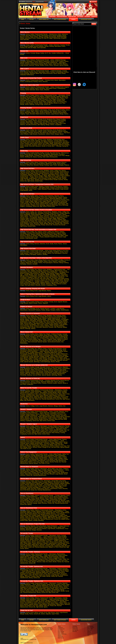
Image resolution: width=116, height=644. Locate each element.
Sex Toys (43, 277)
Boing (36, 162)
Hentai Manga (90, 626)
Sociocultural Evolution (54, 342)
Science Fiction (59, 281)
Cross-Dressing (25, 73)
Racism (22, 328)
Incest (51, 216)
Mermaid (66, 280)
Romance (42, 63)
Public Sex (37, 277)
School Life (47, 104)
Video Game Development (50, 157)
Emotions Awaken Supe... (60, 220)
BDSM (59, 37)
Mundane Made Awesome (37, 114)
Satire (46, 350)
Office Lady (62, 123)
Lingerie (61, 61)
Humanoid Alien (30, 395)
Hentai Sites (60, 637)
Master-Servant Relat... (35, 174)
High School (33, 164)
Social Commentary (45, 355)
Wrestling (41, 520)
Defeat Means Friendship (32, 474)
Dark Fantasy (34, 143)
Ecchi (50, 36)
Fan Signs (89, 630)
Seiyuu (35, 157)
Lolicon (49, 296)
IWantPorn (60, 635)
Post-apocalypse (48, 263)
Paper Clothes (34, 37)
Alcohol (45, 145)
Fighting (59, 97)
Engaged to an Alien (32, 394)
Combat (35, 520)
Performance (30, 75)
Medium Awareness (44, 61)
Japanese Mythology (52, 205)
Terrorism (36, 224)
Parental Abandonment (43, 360)
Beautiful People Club (48, 189)
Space (22, 546)
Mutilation (49, 140)
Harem (32, 63)
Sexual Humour (35, 279)
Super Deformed (44, 351)
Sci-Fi (46, 53)
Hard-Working (44, 156)
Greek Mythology (45, 362)
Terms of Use (30, 643)
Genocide (32, 146)
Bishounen (23, 446)
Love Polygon (52, 99)
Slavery (33, 328)
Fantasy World (53, 204)
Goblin (47, 143)
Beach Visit (39, 73)
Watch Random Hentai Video (91, 628)
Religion (23, 206)
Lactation (47, 276)
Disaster (57, 224)
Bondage (64, 37)
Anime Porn (60, 630)
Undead (22, 220)
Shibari (22, 38)
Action (59, 34)
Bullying (32, 104)
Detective (42, 244)
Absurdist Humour (31, 36)
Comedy (23, 36)
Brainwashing (35, 317)
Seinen (27, 104)
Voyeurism (61, 122)
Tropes (50, 64)
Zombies (45, 254)
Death (22, 146)
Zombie (52, 281)
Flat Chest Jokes (25, 142)
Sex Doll (49, 277)
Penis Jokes (30, 123)
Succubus (37, 280)
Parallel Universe (58, 180)
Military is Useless (62, 339)
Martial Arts (65, 97)
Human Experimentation (60, 113)
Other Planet (51, 518)
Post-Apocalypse (57, 253)
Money (31, 578)
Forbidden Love (37, 587)
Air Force (56, 547)
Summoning (49, 100)
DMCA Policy (23, 643)
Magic (51, 38)
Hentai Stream (61, 631)
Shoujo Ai (53, 217)
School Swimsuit (30, 90)
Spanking (40, 217)
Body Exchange (48, 398)
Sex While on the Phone (50, 122)
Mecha (46, 64)
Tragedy (49, 102)
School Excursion (48, 73)
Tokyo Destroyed (32, 342)
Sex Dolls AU (75, 630)
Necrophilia (61, 276)
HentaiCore (60, 628)
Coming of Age (39, 104)
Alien (54, 100)
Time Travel (40, 325)
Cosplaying (58, 125)
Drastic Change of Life (32, 205)
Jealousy (32, 225)
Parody (39, 36)
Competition (53, 413)
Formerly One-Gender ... (60, 225)
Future (51, 65)
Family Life (32, 360)
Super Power (43, 102)
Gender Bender (29, 275)
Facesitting (33, 321)
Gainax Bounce (55, 98)
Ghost (27, 220)
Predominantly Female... (42, 34)
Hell (67, 204)
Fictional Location (61, 284)
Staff (88, 635)
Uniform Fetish (50, 134)
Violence (33, 60)
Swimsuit (31, 65)
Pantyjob (40, 122)
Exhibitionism (33, 276)
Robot (22, 282)
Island (59, 73)
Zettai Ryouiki (62, 431)
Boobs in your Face (60, 103)
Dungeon (64, 38)
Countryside (28, 145)
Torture (46, 325)
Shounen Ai (35, 541)
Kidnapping (55, 145)
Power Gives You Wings (46, 445)
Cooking (35, 359)
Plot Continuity (57, 316)
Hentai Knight (61, 633)
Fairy (49, 280)
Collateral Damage (60, 60)
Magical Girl (43, 539)
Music (22, 400)
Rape (22, 323)
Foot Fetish (60, 358)
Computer (37, 156)
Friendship (53, 360)
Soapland (30, 277)
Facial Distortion (48, 130)
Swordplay (29, 61)
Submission (64, 275)
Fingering (40, 276)
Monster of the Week (51, 414)
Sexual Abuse (61, 99)
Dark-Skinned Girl (25, 284)
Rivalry (64, 73)
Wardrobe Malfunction (56, 199)
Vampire (47, 281)
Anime (28, 34)
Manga (38, 53)
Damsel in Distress (64, 145)
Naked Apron (38, 253)
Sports (30, 520)
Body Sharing (57, 398)
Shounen (56, 65)
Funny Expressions (56, 367)
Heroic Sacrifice (39, 177)
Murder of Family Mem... (49, 146)
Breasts (65, 64)
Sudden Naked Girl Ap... (54, 318)
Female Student (39, 103)
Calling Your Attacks (38, 97)
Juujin (22, 180)
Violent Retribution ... (37, 214)
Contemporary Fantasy (36, 64)
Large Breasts (24, 65)
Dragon (41, 176)
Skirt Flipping (53, 111)
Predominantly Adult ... (59, 140)
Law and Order (37, 375)
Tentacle (37, 180)
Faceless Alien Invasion (56, 338)
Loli (25, 180)
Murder (26, 146)
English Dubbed (35, 153)
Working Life (28, 157)
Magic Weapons (47, 201)
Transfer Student (40, 65)
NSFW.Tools (75, 629)
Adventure (65, 34)
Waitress (23, 125)
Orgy (35, 122)
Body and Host (39, 398)
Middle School (65, 519)
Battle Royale (57, 439)
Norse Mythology (63, 205)
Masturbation (29, 122)
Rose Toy (75, 631)
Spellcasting (57, 38)
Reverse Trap (42, 222)
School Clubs (39, 181)
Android (27, 282)
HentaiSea (75, 626)
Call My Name (24, 341)
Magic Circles (52, 176)
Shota (32, 180)
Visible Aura (58, 177)
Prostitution (23, 277)
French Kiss (24, 121)
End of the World (56, 341)
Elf (42, 38)
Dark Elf (46, 38)
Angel (66, 174)
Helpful (51, 156)
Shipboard (35, 546)
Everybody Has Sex (58, 485)
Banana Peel (40, 455)
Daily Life (62, 359)
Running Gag (36, 272)
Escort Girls (75, 628)
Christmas (50, 396)
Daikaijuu (33, 98)
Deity (68, 200)
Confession (30, 384)
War (61, 224)
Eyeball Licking (35, 284)
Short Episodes (25, 39)
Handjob (23, 122)
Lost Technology (34, 341)
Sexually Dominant (31, 125)
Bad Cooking (58, 350)
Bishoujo (32, 282)
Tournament (57, 482)
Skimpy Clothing (44, 37)
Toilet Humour (65, 153)
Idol (62, 342)
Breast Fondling (57, 36)
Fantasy (39, 38)
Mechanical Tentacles (35, 310)
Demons (64, 162)
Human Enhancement (32, 102)
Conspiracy (65, 518)
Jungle (22, 285)
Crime (49, 145)
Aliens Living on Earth (56, 542)
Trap (31, 204)
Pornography (53, 37)
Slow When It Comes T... (56, 133)
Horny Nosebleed (41, 172)
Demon (40, 143)
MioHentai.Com (61, 629)
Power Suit (23, 339)
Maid (57, 123)
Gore (42, 95)
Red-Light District (30, 285)
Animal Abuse (47, 212)
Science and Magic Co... (27, 281)
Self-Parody (45, 36)
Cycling (40, 157)
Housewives (51, 123)
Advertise (89, 633)
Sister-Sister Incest (59, 216)
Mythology (42, 205)
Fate (28, 225)
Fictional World (48, 180)
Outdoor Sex (42, 322)
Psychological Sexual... (62, 322)
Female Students (48, 252)
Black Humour (63, 141)
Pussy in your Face (59, 156)
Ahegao (22, 321)
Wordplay (62, 272)
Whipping (53, 321)
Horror (37, 63)
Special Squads (64, 65)
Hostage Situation (59, 326)
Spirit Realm (62, 204)
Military (65, 327)
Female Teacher (62, 178)
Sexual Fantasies (39, 46)
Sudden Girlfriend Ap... (58, 53)
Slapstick (57, 196)
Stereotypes (62, 95)
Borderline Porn (51, 119)
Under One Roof (58, 64)
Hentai (59, 626)
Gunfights (23, 61)
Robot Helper (28, 543)
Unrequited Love (25, 279)
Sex (50, 53)
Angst (28, 98)
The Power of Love (26, 449)
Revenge (59, 146)
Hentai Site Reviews (62, 634)
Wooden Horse (25, 276)
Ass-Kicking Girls (62, 102)
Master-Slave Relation (54, 319)
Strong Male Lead (25, 141)
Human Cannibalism (30, 325)
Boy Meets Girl (44, 133)
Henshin (57, 173)
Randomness (53, 34)
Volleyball (23, 75)
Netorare (51, 406)
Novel (47, 65)
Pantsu (27, 37)
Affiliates (89, 631)
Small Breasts (33, 178)
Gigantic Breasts (45, 202)
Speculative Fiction (30, 38)
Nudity (32, 34)
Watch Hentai (61, 638)
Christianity (29, 206)
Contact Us (90, 634)
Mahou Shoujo (33, 303)
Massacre (38, 146)
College (32, 406)
